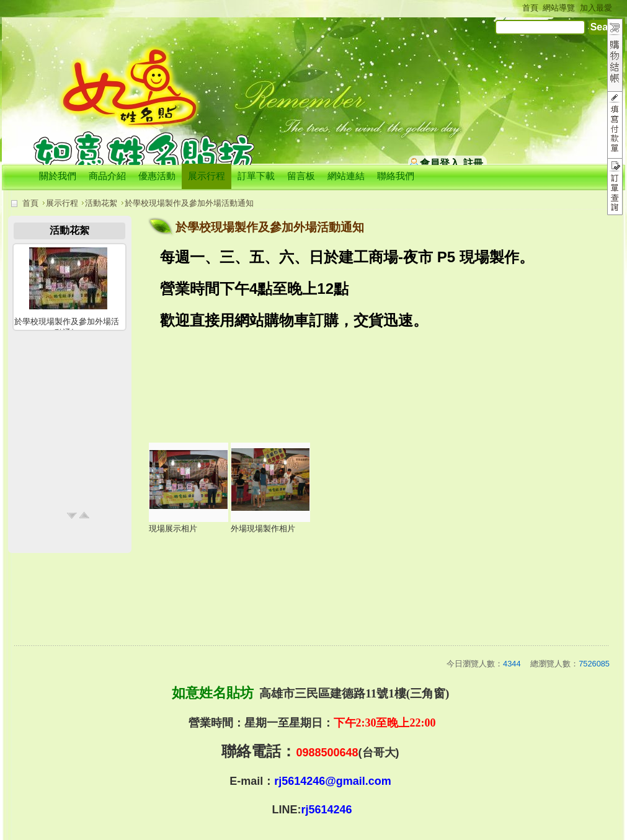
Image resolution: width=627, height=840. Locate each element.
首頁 (30, 203)
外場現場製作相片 (263, 528)
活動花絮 (101, 203)
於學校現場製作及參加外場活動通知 (189, 203)
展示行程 (62, 203)
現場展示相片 (173, 528)
